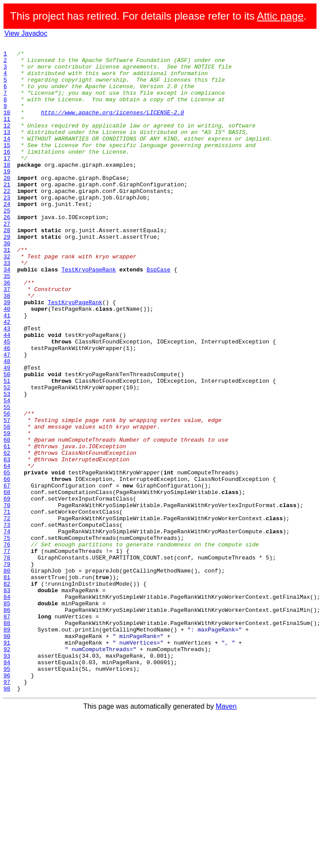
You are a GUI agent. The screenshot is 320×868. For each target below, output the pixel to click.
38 (7, 347)
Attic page (280, 16)
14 (7, 158)
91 (7, 763)
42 (7, 378)
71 (7, 606)
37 (7, 339)
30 (7, 284)
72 (7, 614)
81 (7, 684)
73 (7, 621)
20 (7, 205)
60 (7, 519)
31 (7, 292)
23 (7, 229)
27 (7, 260)
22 (7, 221)
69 (7, 590)
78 (7, 661)
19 (7, 197)
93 (7, 779)
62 (7, 535)
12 (7, 142)
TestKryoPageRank (89, 315)
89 (7, 747)
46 (7, 409)
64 (7, 551)
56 (7, 488)
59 (7, 511)
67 (7, 574)
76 (7, 645)
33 (7, 307)
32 (7, 299)
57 (7, 496)
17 (7, 182)
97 (7, 810)
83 (7, 700)
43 (7, 386)
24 (7, 237)
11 (7, 134)
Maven (226, 836)
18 (7, 189)
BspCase (159, 315)
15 (7, 166)
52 (7, 456)
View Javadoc (26, 33)
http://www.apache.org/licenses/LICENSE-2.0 (113, 127)
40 (7, 362)
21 (7, 213)
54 (7, 472)
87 (7, 731)
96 (7, 802)
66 (7, 566)
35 (7, 323)
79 (7, 669)
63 (7, 543)
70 (7, 598)
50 (7, 441)
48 (7, 425)
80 (7, 676)
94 (7, 786)
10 (7, 127)
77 (7, 653)
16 (7, 174)
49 (7, 433)
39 (7, 354)
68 (7, 582)
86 (7, 724)
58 (7, 504)
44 (7, 394)
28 (7, 268)
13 (7, 150)
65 (7, 559)
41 (7, 370)
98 (7, 818)
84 (7, 708)
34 (7, 315)
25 (7, 244)
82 (7, 692)
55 (7, 480)
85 (7, 716)
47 (7, 417)
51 (7, 449)
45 (7, 401)
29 (7, 276)
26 (7, 252)
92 (7, 771)
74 (7, 629)
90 (7, 755)
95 (7, 794)
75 (7, 637)
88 (7, 739)
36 (7, 331)
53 (7, 464)
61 (7, 527)
